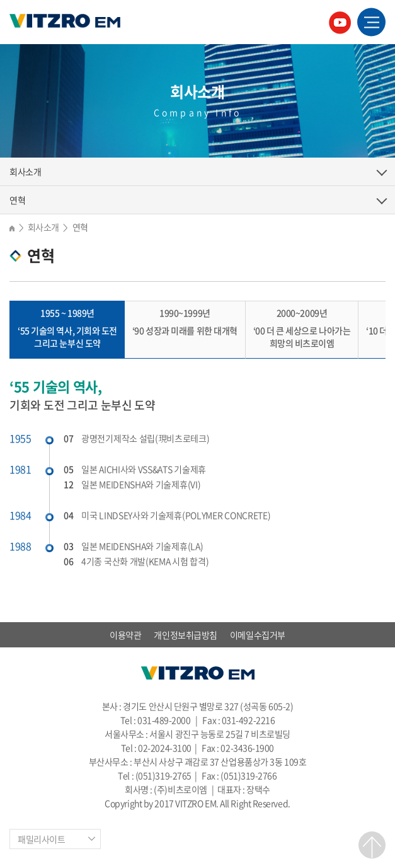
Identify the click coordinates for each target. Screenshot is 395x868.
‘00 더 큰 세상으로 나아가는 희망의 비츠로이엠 (302, 328)
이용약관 (125, 635)
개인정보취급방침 (185, 635)
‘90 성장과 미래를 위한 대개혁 (185, 321)
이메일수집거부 (258, 635)
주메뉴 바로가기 (0, 0)
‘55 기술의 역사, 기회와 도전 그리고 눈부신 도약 (67, 328)
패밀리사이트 (41, 839)
